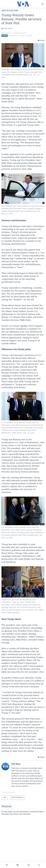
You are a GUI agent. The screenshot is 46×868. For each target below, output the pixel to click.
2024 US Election (10, 11)
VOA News (8, 28)
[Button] (41, 40)
